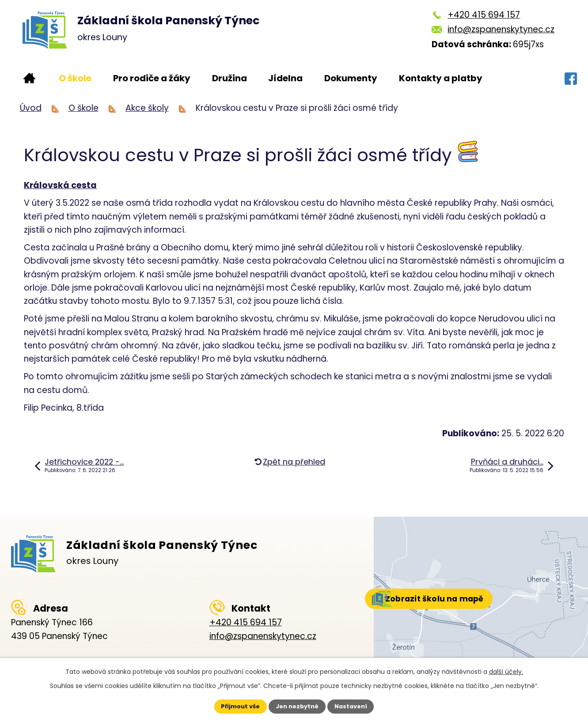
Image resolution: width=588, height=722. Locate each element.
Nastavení (359, 706)
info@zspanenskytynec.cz (501, 29)
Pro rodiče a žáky (152, 78)
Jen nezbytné (298, 706)
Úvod (29, 78)
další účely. (506, 670)
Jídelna (285, 78)
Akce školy (147, 108)
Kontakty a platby (441, 78)
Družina (230, 78)
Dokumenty (351, 78)
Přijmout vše (233, 706)
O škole (75, 78)
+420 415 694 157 (484, 15)
